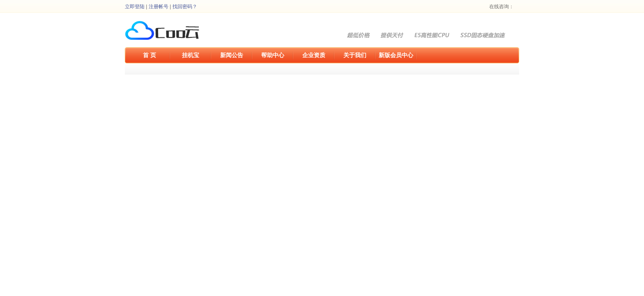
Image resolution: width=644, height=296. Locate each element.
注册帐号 (159, 7)
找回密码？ (185, 7)
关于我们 (355, 55)
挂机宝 (191, 55)
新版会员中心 (396, 55)
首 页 (149, 55)
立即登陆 (135, 7)
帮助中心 (273, 55)
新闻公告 (232, 55)
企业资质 (314, 55)
